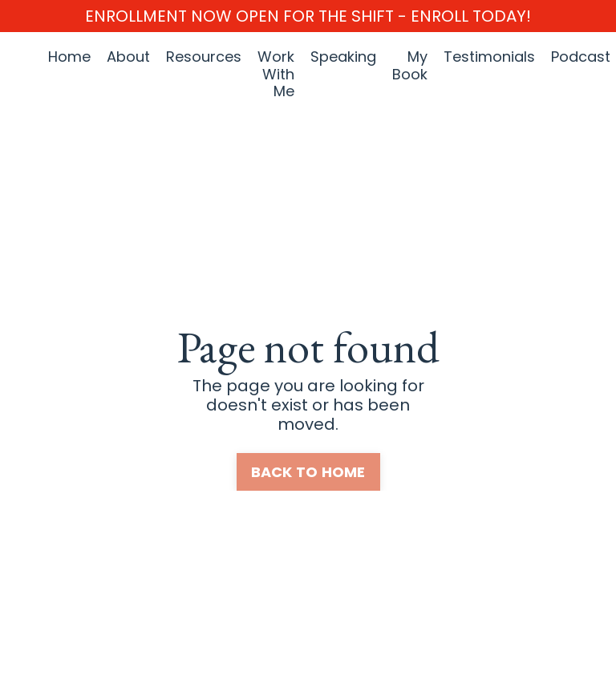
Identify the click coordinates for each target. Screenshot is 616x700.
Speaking (343, 57)
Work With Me (276, 74)
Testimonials (489, 57)
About (128, 57)
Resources (204, 57)
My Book (410, 66)
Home (69, 57)
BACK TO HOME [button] (308, 472)
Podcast (581, 57)
